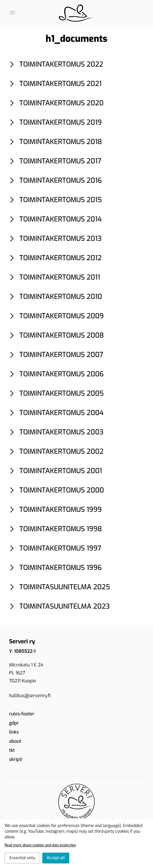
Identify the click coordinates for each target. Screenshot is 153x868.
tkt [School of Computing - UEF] (12, 750)
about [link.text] (15, 741)
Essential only (22, 858)
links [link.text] (14, 732)
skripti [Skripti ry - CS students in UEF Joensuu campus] (16, 759)
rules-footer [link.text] (22, 714)
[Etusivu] (76, 802)
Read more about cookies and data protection (40, 845)
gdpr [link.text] (14, 723)
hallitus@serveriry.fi (30, 696)
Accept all (56, 858)
